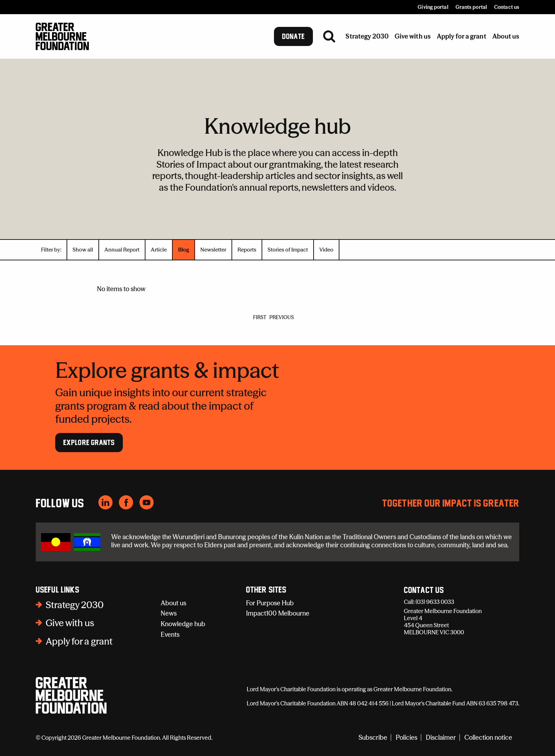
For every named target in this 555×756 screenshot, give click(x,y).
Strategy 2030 (75, 605)
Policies (407, 737)
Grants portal (471, 7)
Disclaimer (441, 737)
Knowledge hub (183, 624)
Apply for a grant (79, 641)
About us (173, 603)
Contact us (507, 7)
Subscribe (373, 737)
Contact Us (424, 590)
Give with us (70, 623)
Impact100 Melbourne (278, 613)
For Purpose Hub (270, 603)
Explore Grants (89, 443)
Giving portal (433, 7)
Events (170, 634)
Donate (294, 36)
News (169, 613)
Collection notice (488, 737)
